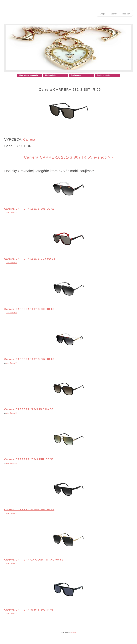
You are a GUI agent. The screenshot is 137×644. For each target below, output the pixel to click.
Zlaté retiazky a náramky (29, 75)
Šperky (114, 14)
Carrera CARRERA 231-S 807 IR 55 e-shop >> (68, 157)
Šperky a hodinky (103, 75)
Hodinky (126, 14)
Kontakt (74, 633)
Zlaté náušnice (51, 75)
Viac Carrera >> (12, 213)
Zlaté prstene (76, 75)
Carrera (29, 139)
